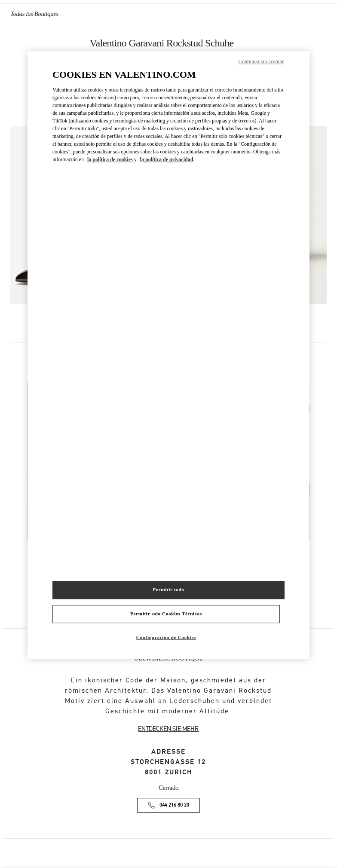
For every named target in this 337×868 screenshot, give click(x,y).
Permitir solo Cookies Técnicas (166, 614)
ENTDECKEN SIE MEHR (168, 729)
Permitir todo (168, 590)
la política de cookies (110, 159)
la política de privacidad (167, 159)
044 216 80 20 (174, 805)
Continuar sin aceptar (261, 61)
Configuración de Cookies (166, 637)
